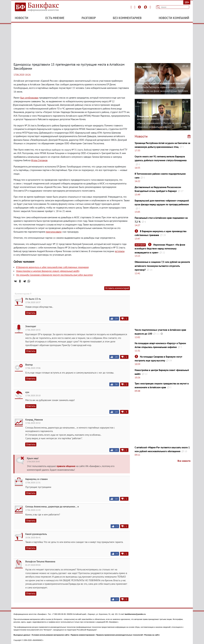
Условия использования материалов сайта (50, 635)
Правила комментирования (83, 635)
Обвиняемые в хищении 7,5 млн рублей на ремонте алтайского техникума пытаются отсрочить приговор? (162, 266)
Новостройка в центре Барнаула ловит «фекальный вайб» (48, 271)
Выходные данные (22, 635)
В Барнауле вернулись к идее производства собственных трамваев (52, 267)
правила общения (66, 466)
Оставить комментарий (117, 288)
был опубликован (29, 98)
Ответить (31, 313)
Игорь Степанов (39, 160)
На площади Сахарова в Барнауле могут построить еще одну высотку (55, 275)
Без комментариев (127, 18)
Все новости (184, 461)
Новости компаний (174, 18)
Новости (22, 18)
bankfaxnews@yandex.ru (135, 614)
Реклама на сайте (152, 635)
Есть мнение (55, 18)
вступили (120, 251)
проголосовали (54, 232)
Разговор (89, 18)
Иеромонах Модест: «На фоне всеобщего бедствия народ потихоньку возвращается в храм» (160, 249)
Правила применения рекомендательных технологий (120, 635)
